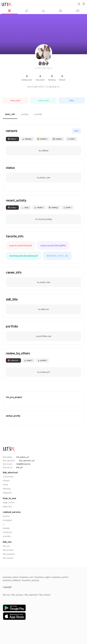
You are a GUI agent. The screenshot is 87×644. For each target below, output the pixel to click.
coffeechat (8, 477)
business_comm (60, 577)
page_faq (7, 506)
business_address (12, 580)
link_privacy (8, 550)
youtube (7, 536)
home (5, 485)
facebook (7, 532)
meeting (7, 489)
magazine (7, 493)
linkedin (6, 528)
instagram (7, 520)
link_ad (19, 467)
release (6, 481)
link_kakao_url (23, 457)
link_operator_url (27, 461)
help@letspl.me (23, 464)
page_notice (9, 502)
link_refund (8, 558)
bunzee (6, 516)
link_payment (9, 554)
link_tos (6, 546)
